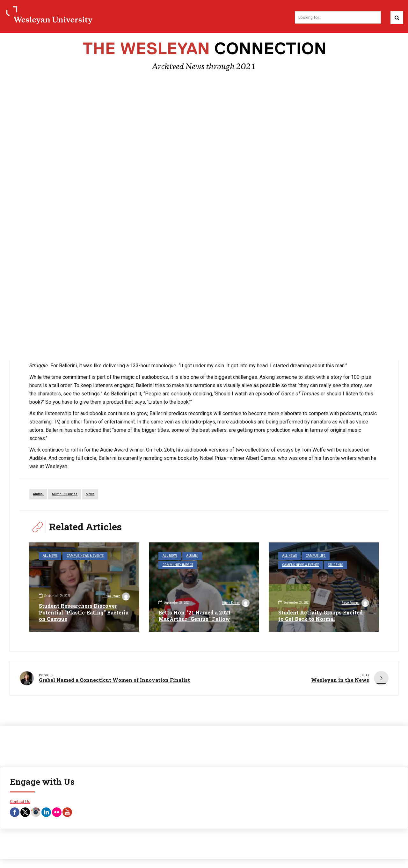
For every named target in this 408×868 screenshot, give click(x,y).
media (90, 494)
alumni (38, 494)
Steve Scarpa (355, 603)
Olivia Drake (116, 597)
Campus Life (316, 556)
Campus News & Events (85, 556)
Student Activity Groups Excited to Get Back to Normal (321, 616)
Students (335, 565)
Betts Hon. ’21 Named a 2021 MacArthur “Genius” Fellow (195, 616)
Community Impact (178, 565)
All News (50, 556)
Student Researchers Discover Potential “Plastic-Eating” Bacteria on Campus (78, 612)
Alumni (192, 556)
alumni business (65, 494)
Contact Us (20, 800)
